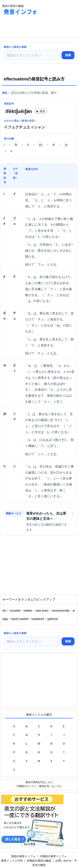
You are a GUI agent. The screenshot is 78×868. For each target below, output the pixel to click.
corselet (15, 611)
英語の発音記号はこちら (39, 782)
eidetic (28, 611)
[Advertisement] (33, 27)
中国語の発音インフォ (53, 856)
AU (4, 611)
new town (42, 611)
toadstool (38, 619)
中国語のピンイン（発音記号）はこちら (39, 786)
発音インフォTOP (12, 861)
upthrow (52, 619)
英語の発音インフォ (23, 856)
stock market (20, 619)
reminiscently (61, 611)
